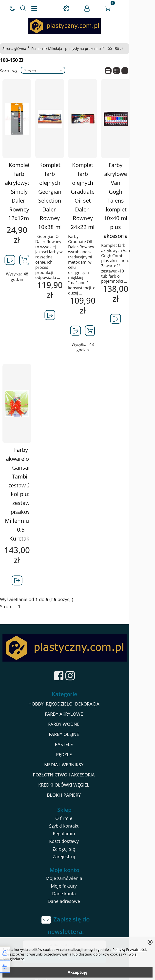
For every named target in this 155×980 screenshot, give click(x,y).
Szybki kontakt (77, 820)
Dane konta (77, 888)
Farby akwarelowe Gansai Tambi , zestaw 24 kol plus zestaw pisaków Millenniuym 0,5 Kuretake (22, 484)
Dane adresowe (77, 896)
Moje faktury (77, 880)
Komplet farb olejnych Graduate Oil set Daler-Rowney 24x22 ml (97, 196)
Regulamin (77, 828)
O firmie (77, 812)
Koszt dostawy (77, 835)
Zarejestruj (77, 851)
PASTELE (77, 738)
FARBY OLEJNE (77, 728)
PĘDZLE (77, 749)
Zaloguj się (77, 843)
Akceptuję (77, 972)
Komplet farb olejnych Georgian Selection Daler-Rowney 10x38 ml (59, 196)
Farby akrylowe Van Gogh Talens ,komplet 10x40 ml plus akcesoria (134, 196)
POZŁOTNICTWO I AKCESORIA (77, 769)
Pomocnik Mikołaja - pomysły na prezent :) (68, 49)
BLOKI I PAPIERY (77, 789)
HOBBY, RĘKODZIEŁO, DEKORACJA (77, 698)
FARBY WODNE (77, 718)
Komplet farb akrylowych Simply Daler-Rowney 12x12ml (21, 191)
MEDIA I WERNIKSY (77, 759)
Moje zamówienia (77, 873)
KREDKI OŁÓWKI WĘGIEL (77, 779)
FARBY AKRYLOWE (77, 708)
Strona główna (16, 49)
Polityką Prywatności (129, 949)
